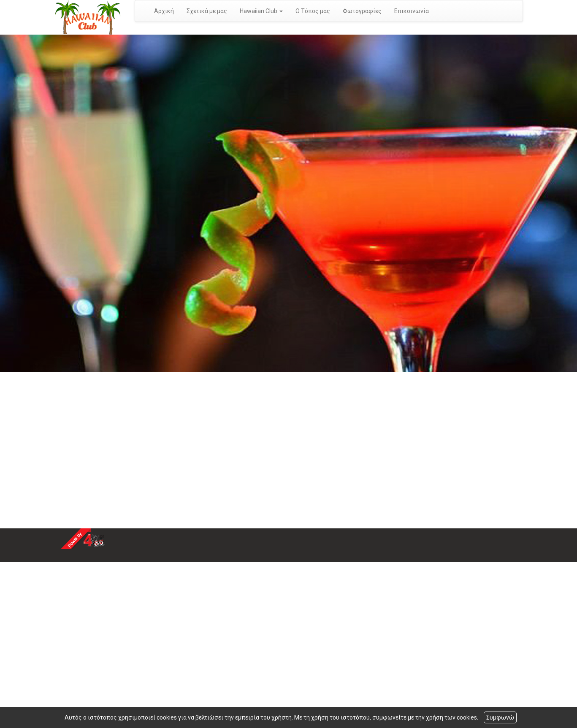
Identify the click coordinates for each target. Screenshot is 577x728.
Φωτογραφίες (362, 11)
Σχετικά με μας (207, 11)
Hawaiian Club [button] (261, 11)
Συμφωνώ (500, 717)
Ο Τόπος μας (313, 11)
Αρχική (164, 11)
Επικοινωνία (412, 11)
